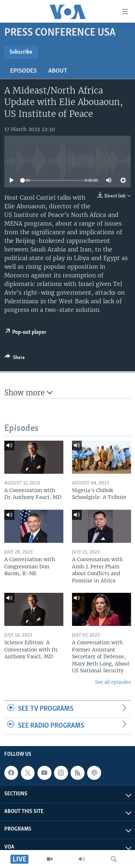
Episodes (23, 71)
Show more (28, 393)
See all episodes (113, 682)
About (58, 71)
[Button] (15, 359)
